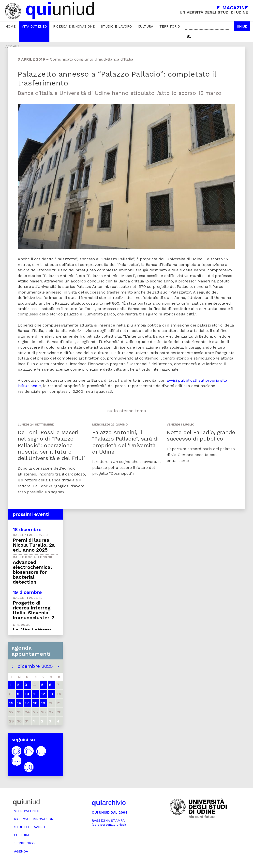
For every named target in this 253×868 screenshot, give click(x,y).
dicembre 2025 (35, 666)
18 (35, 703)
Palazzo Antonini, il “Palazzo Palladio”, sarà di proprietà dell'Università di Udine (125, 442)
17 (27, 703)
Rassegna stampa (109, 823)
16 (19, 703)
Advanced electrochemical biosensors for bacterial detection (32, 572)
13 (51, 694)
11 (35, 694)
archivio (109, 803)
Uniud (242, 26)
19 (43, 703)
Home (10, 26)
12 (43, 694)
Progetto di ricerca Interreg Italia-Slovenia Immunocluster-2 (34, 610)
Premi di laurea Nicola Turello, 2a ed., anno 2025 (34, 545)
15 (11, 703)
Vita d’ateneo (34, 26)
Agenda (21, 851)
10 (27, 694)
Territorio (170, 26)
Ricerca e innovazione (74, 26)
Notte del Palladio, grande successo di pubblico (201, 435)
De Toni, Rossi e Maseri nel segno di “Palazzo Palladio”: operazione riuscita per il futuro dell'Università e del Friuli (51, 445)
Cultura (146, 26)
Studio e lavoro (116, 26)
